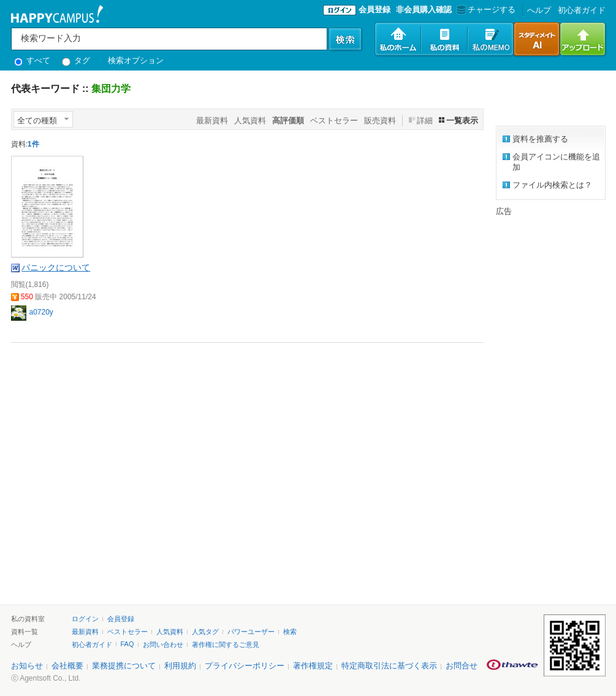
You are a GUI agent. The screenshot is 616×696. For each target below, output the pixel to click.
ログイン (85, 619)
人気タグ (205, 632)
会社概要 (67, 666)
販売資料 (380, 120)
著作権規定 (313, 666)
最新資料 (212, 120)
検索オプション (136, 60)
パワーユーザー (251, 632)
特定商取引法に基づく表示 (389, 666)
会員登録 (375, 10)
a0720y (41, 312)
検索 (290, 632)
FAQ (127, 644)
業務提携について (124, 666)
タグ (76, 60)
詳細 (425, 120)
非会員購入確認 (424, 10)
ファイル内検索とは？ (552, 185)
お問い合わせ (163, 644)
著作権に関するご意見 (226, 644)
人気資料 (250, 120)
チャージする (485, 10)
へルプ (539, 10)
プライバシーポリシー (245, 666)
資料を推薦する (540, 139)
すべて (32, 60)
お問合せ (462, 666)
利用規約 (180, 666)
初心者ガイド (582, 10)
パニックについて (56, 267)
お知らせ (27, 666)
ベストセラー (334, 120)
